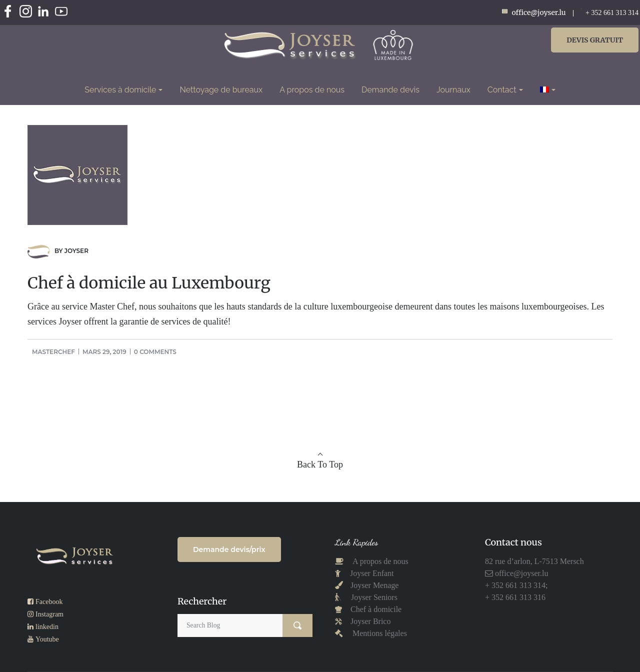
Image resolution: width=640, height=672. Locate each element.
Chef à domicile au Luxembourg (149, 283)
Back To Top (320, 464)
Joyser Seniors (374, 597)
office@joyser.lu (520, 573)
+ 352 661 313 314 (612, 13)
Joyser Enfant (372, 573)
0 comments (155, 352)
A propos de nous (380, 561)
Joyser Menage (374, 585)
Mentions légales (380, 633)
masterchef (53, 352)
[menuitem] (548, 90)
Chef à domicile (375, 609)
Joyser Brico (369, 621)
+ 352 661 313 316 (515, 597)
